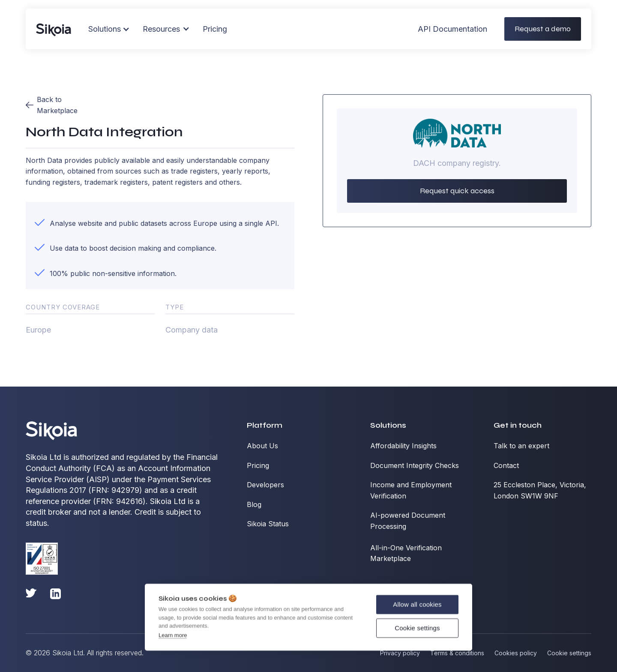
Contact (506, 465)
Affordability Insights (403, 446)
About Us (262, 446)
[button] (166, 26)
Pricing (215, 25)
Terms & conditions (457, 653)
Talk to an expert (521, 446)
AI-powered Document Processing (408, 521)
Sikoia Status (268, 524)
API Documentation (452, 25)
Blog (254, 504)
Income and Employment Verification (411, 490)
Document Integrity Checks (415, 465)
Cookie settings (417, 627)
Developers (265, 485)
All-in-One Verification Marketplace (406, 553)
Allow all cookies (417, 604)
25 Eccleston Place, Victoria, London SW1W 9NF (540, 490)
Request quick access (457, 191)
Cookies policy (516, 653)
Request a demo (543, 25)
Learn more (173, 634)
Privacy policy (400, 653)
